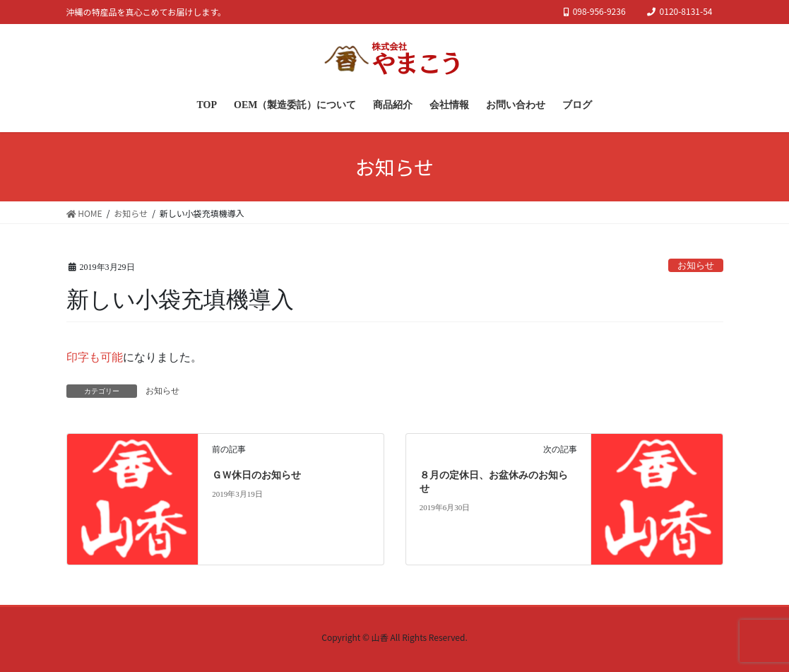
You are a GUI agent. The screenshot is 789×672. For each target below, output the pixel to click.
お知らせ (696, 266)
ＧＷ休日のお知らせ (256, 475)
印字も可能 (95, 357)
